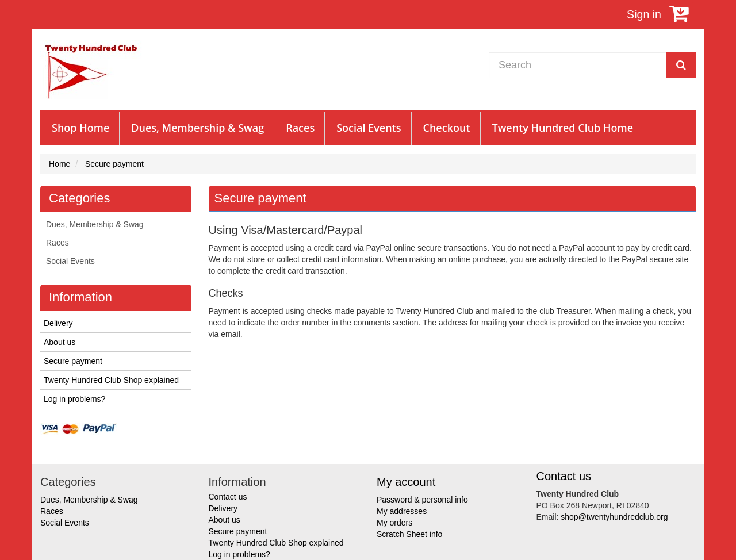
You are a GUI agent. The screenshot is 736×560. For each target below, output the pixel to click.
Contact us (228, 497)
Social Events (369, 128)
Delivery (58, 323)
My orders (394, 523)
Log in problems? (74, 399)
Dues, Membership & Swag (198, 128)
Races (300, 128)
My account (406, 482)
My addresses (402, 511)
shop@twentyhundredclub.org (614, 517)
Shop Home (80, 128)
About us (60, 342)
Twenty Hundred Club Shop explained (111, 380)
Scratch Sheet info (409, 534)
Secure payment (73, 361)
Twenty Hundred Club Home (563, 128)
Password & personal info (422, 500)
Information (80, 297)
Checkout (447, 128)
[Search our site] (578, 65)
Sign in (644, 14)
